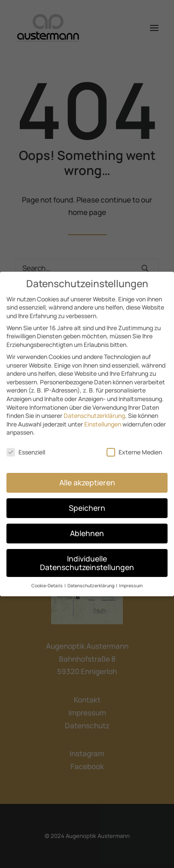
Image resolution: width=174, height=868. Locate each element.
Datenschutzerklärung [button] (91, 580)
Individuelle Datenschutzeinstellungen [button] (87, 557)
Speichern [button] (87, 503)
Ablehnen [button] (87, 528)
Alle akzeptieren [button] (87, 477)
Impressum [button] (131, 580)
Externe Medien (134, 447)
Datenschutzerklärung (94, 410)
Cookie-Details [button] (47, 580)
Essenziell (26, 447)
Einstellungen (103, 419)
